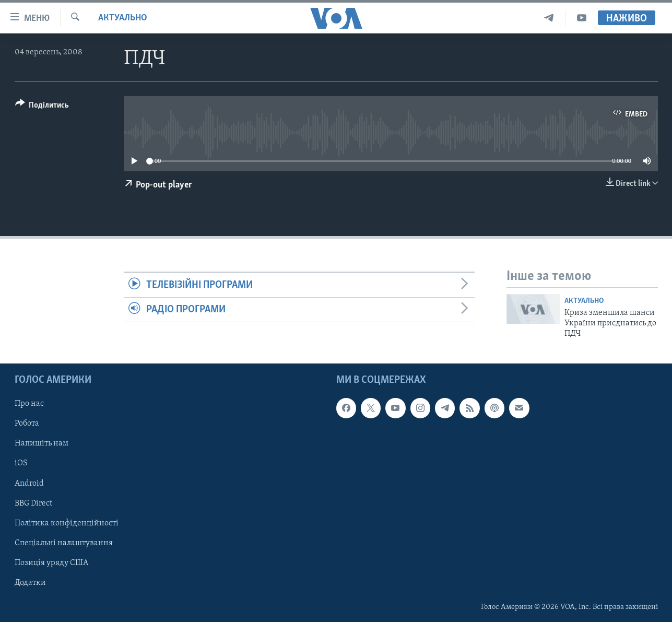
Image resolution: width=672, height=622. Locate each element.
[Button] (42, 107)
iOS (21, 463)
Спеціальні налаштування (64, 543)
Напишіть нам (42, 443)
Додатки (30, 583)
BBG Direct (33, 503)
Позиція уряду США (51, 562)
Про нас (29, 404)
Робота (27, 424)
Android (29, 483)
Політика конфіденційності (67, 523)
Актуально (123, 18)
